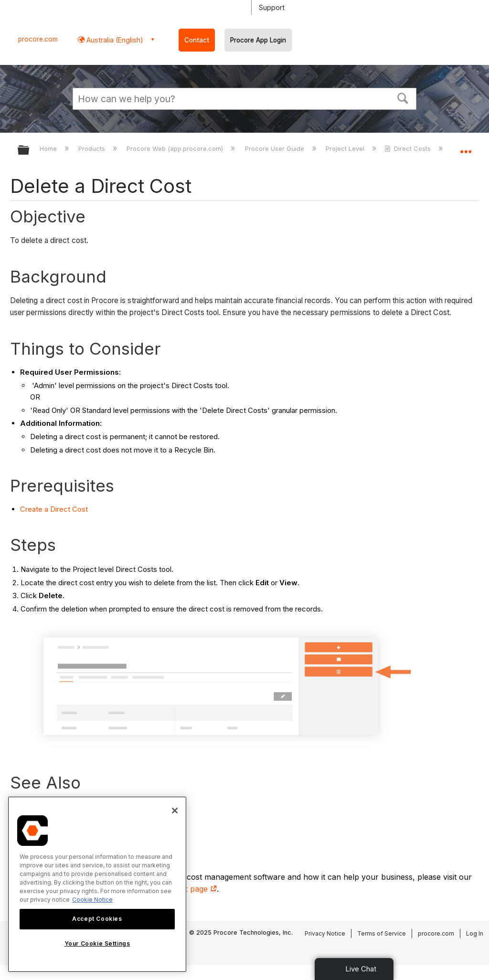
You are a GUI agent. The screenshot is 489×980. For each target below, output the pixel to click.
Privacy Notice (325, 933)
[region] (97, 884)
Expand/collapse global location (466, 147)
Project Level (346, 148)
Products (93, 148)
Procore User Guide (276, 148)
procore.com (38, 39)
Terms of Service (382, 933)
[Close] (175, 811)
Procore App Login (258, 40)
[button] (403, 97)
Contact (197, 40)
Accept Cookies (97, 919)
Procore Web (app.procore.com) (176, 148)
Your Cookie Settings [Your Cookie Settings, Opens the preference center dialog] (97, 943)
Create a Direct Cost (54, 509)
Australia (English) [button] (114, 40)
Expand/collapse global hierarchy (30, 151)
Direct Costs (409, 148)
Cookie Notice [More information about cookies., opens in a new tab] (92, 900)
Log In (475, 933)
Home (49, 148)
